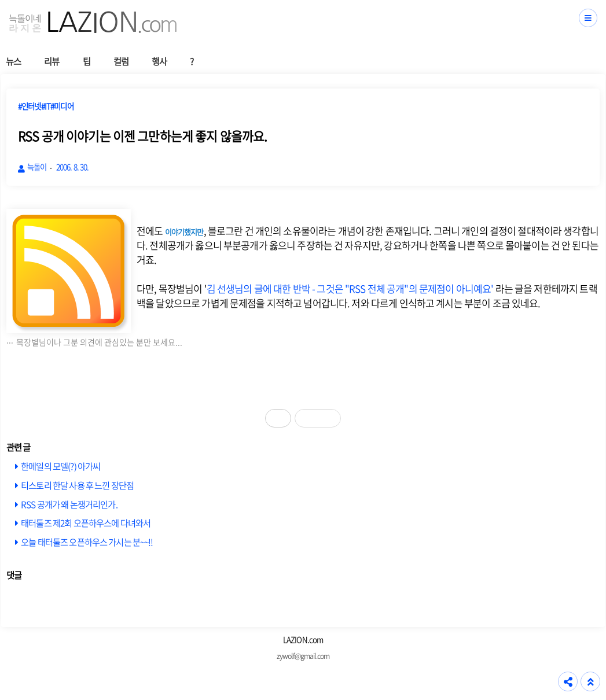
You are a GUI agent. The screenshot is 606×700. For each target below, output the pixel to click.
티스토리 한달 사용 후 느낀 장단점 (77, 485)
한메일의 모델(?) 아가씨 (60, 466)
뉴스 (13, 61)
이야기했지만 (184, 232)
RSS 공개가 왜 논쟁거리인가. (69, 504)
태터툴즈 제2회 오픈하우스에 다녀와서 (86, 523)
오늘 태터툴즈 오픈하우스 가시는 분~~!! (87, 542)
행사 (159, 61)
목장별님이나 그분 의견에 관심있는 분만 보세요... (99, 342)
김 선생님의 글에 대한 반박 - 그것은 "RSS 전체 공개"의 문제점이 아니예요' (350, 288)
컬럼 (121, 61)
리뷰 (52, 61)
